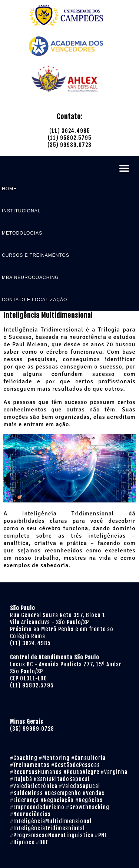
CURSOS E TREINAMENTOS (36, 255)
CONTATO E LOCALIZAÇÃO (34, 300)
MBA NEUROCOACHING (30, 277)
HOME (9, 189)
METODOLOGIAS (22, 233)
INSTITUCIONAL (21, 211)
